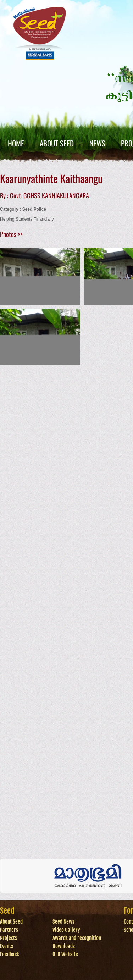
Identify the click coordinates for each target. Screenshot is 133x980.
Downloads (64, 946)
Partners (9, 930)
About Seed (57, 143)
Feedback (10, 954)
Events (7, 946)
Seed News (63, 922)
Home (16, 143)
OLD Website (65, 954)
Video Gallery (66, 930)
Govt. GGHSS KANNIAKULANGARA (49, 195)
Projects (9, 938)
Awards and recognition (77, 938)
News (97, 143)
